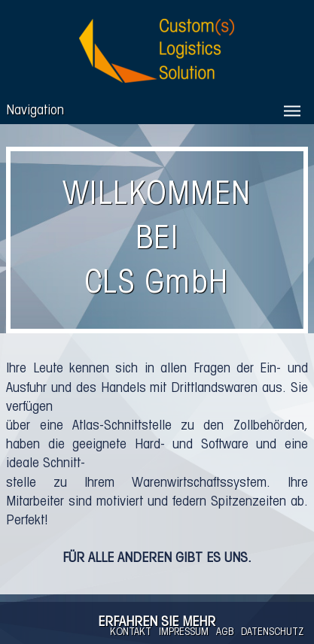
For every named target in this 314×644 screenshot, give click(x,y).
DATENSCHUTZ (272, 632)
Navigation (35, 111)
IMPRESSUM (184, 632)
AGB (225, 632)
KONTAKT (131, 632)
